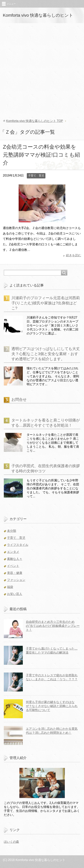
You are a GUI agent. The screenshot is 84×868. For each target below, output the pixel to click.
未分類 (12, 531)
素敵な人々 (15, 559)
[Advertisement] (42, 71)
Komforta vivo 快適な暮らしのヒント (38, 15)
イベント (13, 566)
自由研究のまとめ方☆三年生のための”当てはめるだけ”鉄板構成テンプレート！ (53, 626)
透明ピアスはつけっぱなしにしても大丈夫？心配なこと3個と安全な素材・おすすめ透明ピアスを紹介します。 (46, 354)
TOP (34, 121)
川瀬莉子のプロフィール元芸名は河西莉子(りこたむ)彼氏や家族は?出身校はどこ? (46, 303)
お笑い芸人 (15, 594)
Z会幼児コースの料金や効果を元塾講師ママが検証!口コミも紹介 (41, 155)
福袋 (10, 587)
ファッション (16, 580)
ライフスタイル (18, 545)
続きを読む (74, 255)
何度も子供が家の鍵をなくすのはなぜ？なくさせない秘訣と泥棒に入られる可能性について (52, 706)
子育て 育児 (36, 176)
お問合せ (19, 399)
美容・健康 (15, 573)
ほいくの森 (11, 842)
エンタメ (13, 552)
